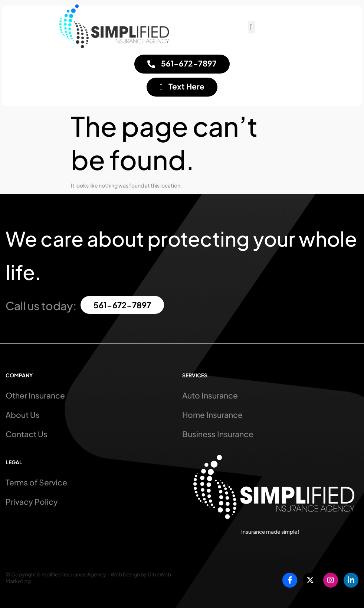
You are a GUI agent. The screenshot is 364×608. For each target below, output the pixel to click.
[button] (251, 27)
